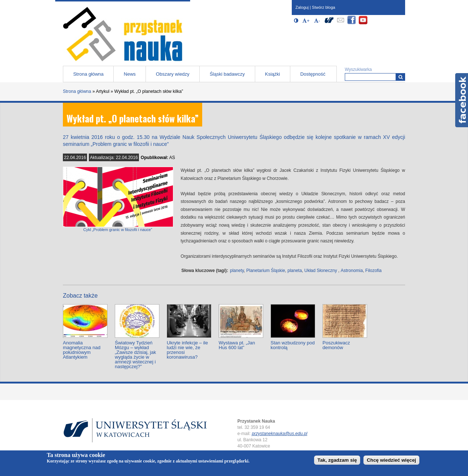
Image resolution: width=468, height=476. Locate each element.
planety (237, 271)
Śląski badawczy (227, 74)
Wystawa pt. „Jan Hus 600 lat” (237, 345)
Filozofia (373, 271)
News (130, 74)
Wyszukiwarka (358, 69)
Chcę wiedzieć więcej (391, 460)
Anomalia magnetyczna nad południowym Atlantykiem (82, 350)
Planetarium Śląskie (266, 271)
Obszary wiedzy (173, 74)
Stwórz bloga (324, 7)
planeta (295, 271)
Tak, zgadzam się (337, 460)
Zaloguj (302, 7)
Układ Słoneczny (320, 271)
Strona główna (88, 74)
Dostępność (313, 74)
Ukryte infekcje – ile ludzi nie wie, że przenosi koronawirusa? (187, 350)
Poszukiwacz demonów (336, 345)
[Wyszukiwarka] (401, 77)
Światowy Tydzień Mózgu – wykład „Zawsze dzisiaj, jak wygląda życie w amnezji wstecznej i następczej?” (135, 355)
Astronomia (352, 271)
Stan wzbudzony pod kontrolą (293, 345)
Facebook (462, 100)
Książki (273, 74)
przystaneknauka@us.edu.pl (280, 434)
